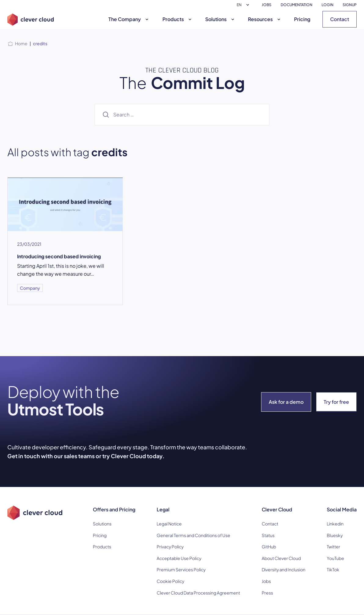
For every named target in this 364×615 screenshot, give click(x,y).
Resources (265, 19)
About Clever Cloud (281, 558)
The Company (129, 19)
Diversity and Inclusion (284, 569)
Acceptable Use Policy (179, 558)
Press (267, 593)
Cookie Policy (170, 581)
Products (178, 19)
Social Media (342, 509)
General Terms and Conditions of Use (193, 535)
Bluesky (335, 535)
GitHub (269, 547)
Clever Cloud (277, 509)
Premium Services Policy (181, 569)
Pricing (302, 19)
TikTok (333, 569)
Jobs (266, 581)
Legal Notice (169, 524)
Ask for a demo (286, 402)
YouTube (335, 558)
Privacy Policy (170, 547)
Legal (163, 509)
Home (21, 43)
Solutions (220, 19)
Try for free (336, 402)
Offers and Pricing (114, 509)
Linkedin (335, 524)
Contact (340, 19)
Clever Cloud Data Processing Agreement (198, 593)
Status (268, 535)
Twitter (333, 547)
